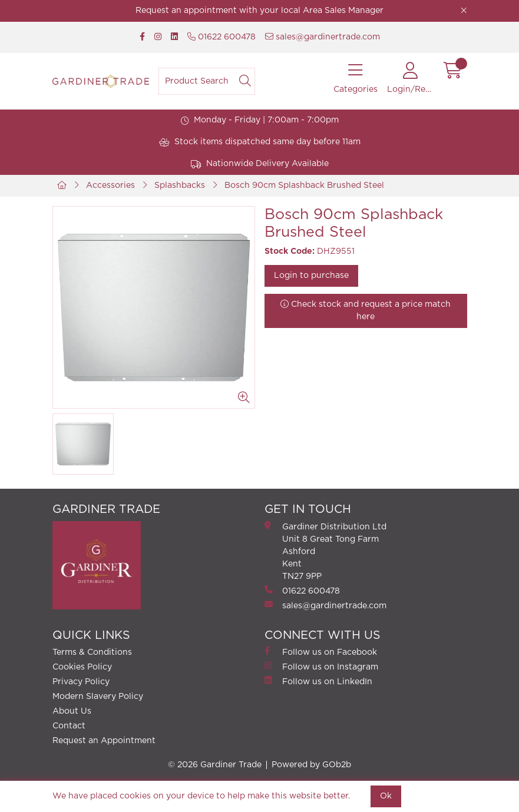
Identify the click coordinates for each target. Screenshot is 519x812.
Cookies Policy (82, 667)
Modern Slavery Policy (98, 697)
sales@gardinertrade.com (323, 37)
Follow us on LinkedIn (318, 681)
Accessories (110, 185)
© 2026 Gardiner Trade (215, 765)
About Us (72, 711)
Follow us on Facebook (321, 652)
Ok (386, 796)
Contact (69, 726)
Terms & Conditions (92, 652)
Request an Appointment (104, 741)
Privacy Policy (81, 682)
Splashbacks (180, 185)
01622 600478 (222, 37)
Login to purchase (311, 276)
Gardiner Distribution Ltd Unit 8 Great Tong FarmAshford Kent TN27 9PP (325, 551)
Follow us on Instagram (321, 666)
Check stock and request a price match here (366, 310)
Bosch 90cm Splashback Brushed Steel (304, 185)
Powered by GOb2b (311, 765)
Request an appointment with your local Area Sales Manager (259, 11)
